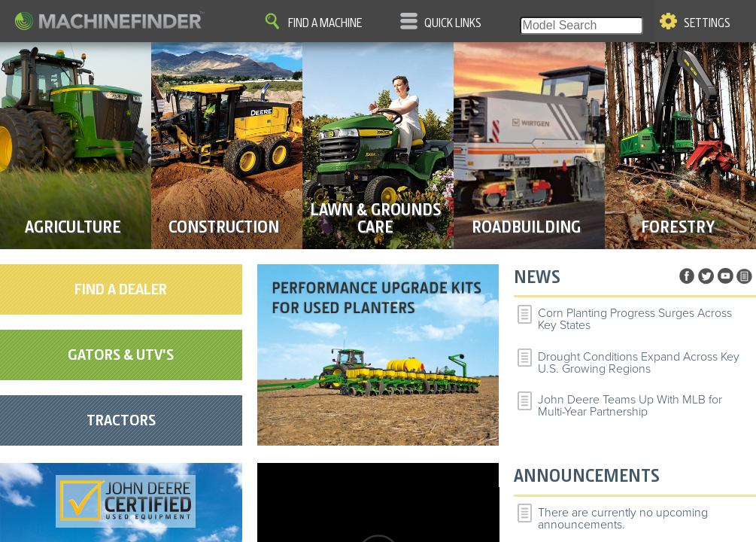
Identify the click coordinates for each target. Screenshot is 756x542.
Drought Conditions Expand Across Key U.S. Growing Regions (639, 363)
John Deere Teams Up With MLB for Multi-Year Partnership (630, 406)
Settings (707, 23)
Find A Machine (325, 23)
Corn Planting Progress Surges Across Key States (635, 319)
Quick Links (453, 23)
